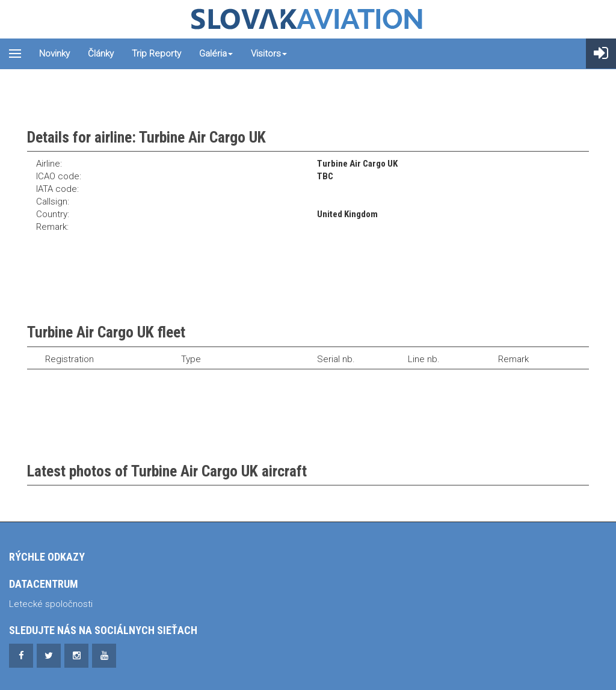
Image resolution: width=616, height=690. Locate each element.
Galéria (216, 54)
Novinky (54, 54)
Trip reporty (156, 54)
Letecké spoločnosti (51, 604)
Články (101, 54)
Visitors (269, 54)
